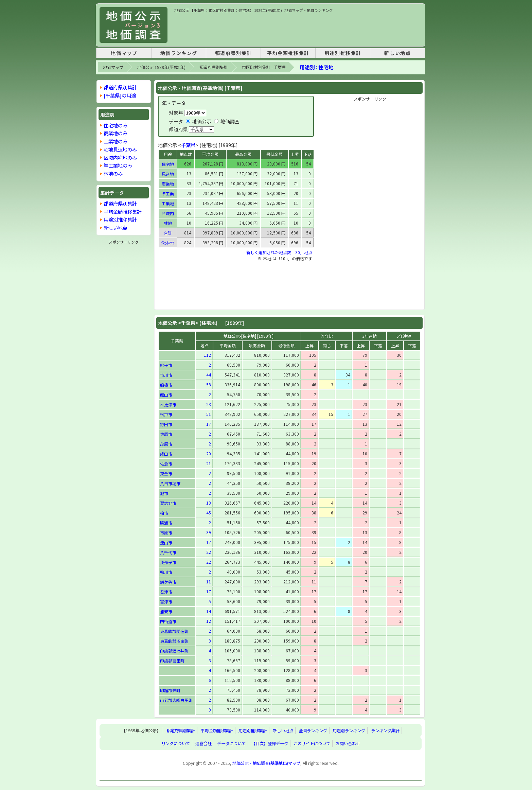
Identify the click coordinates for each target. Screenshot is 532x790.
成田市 (166, 454)
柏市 (164, 513)
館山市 (166, 395)
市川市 (166, 375)
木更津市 (168, 405)
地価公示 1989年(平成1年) (161, 67)
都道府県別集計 (234, 53)
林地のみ (113, 173)
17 (209, 424)
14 (209, 611)
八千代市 (168, 552)
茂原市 (166, 444)
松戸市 (166, 414)
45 (209, 513)
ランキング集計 (385, 731)
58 (209, 384)
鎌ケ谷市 (168, 582)
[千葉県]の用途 (120, 95)
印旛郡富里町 (172, 661)
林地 (168, 223)
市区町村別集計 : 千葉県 (264, 67)
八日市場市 (170, 483)
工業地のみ (116, 141)
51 (209, 414)
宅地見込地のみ (120, 149)
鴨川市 (166, 572)
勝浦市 (166, 523)
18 (209, 503)
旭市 (164, 493)
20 (209, 453)
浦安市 (166, 611)
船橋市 (166, 385)
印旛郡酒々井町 (174, 651)
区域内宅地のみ (120, 157)
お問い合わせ (348, 743)
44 (209, 375)
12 (209, 621)
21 (209, 463)
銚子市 (166, 365)
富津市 (166, 602)
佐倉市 (166, 464)
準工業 (168, 194)
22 (209, 552)
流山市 (166, 542)
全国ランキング (313, 731)
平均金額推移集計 (288, 53)
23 (209, 404)
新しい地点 (397, 53)
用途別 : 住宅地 (317, 67)
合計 (168, 233)
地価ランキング (179, 53)
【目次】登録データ (270, 743)
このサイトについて (312, 743)
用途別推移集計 (343, 53)
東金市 (166, 473)
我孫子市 (168, 562)
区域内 (168, 213)
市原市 (166, 533)
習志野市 (168, 503)
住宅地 (168, 164)
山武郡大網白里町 (176, 700)
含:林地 (168, 243)
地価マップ (124, 53)
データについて (231, 743)
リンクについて (176, 743)
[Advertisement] (298, 29)
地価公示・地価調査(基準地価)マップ (266, 763)
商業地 (168, 184)
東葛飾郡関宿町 (174, 631)
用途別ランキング (349, 731)
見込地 (168, 174)
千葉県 (188, 145)
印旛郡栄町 (170, 690)
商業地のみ (116, 133)
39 (209, 532)
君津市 (166, 592)
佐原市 (166, 434)
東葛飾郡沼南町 (174, 641)
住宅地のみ (116, 125)
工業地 (168, 203)
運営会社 (203, 743)
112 (207, 355)
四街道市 (168, 621)
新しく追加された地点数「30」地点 (279, 252)
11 (209, 582)
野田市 (166, 424)
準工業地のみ (118, 165)
